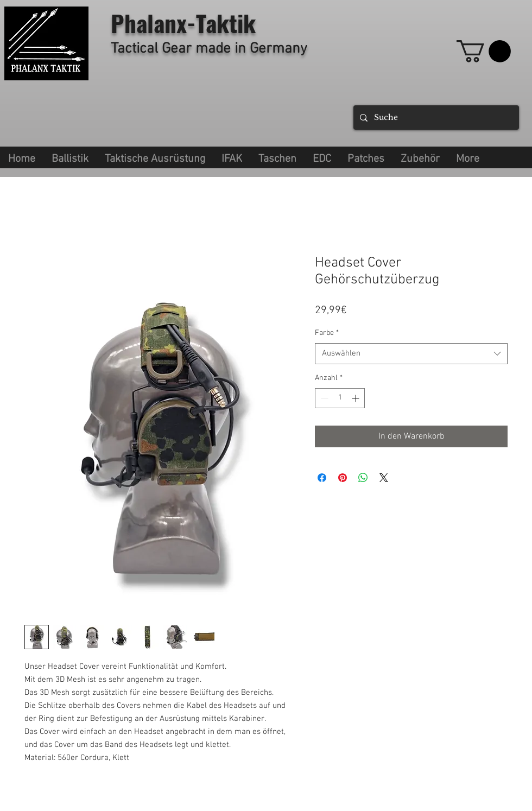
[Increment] (356, 398)
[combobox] (411, 354)
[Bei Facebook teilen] (322, 478)
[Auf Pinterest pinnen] (343, 478)
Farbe (327, 333)
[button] (155, 157)
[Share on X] (384, 478)
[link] (484, 51)
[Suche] (435, 118)
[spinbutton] (340, 398)
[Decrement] (323, 398)
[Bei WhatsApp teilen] (363, 478)
